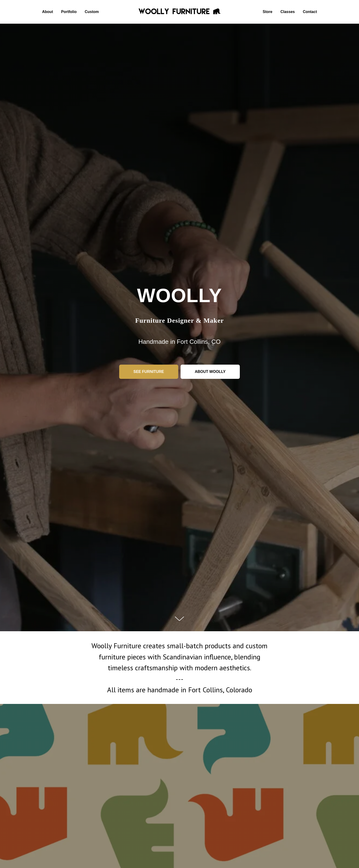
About (48, 12)
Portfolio (69, 12)
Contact (310, 12)
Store (268, 12)
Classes (288, 12)
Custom (92, 12)
